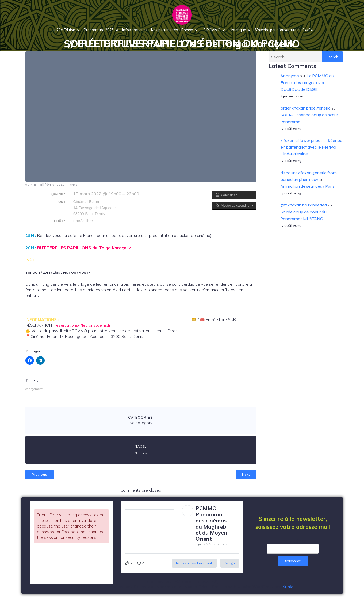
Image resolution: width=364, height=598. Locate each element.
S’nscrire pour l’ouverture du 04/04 (284, 30)
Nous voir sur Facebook (194, 563)
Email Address (293, 541)
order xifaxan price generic (306, 108)
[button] (234, 206)
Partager (230, 563)
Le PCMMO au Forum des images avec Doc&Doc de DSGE (307, 82)
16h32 (73, 185)
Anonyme (290, 76)
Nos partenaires (164, 30)
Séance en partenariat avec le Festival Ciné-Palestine (311, 147)
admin (31, 185)
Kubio (288, 587)
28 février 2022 (53, 185)
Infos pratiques (135, 30)
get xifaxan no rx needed (304, 205)
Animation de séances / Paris (307, 186)
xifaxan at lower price (300, 140)
